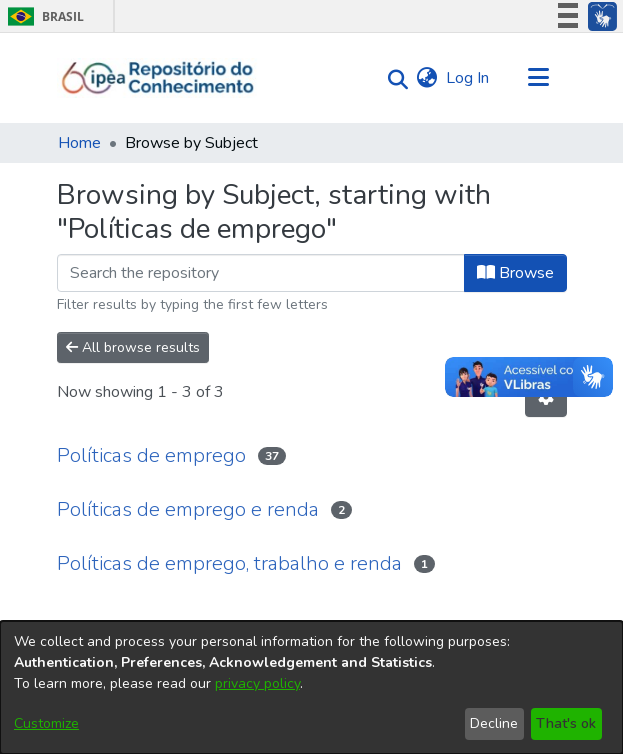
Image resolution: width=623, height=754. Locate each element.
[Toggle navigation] (539, 78)
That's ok (566, 723)
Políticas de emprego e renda (188, 509)
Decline (494, 723)
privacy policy (257, 683)
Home (79, 143)
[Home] (158, 78)
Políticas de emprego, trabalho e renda (229, 563)
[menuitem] (427, 78)
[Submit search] (393, 78)
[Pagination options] (546, 398)
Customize (46, 723)
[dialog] (311, 687)
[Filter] (261, 273)
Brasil (42, 16)
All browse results (133, 347)
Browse (515, 273)
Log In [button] (468, 78)
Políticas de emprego (151, 455)
